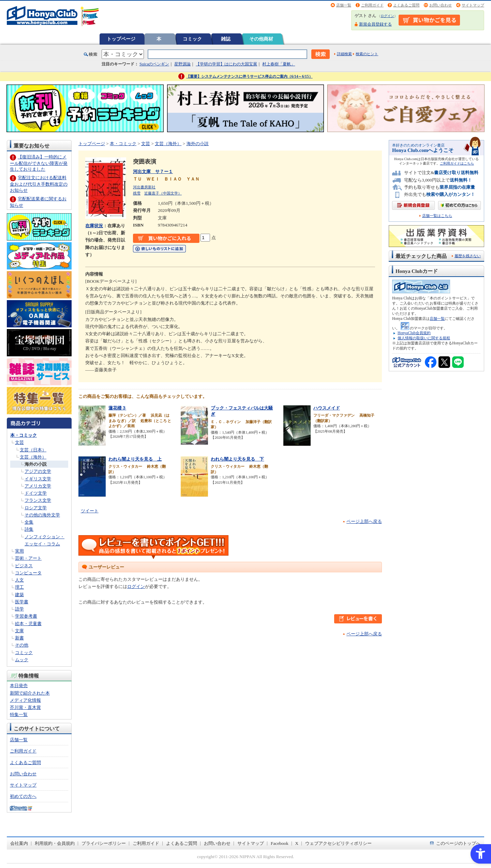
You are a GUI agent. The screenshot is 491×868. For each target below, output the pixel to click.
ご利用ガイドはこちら (457, 163)
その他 (22, 645)
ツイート (90, 511)
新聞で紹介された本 (30, 693)
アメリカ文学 (38, 486)
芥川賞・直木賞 (25, 707)
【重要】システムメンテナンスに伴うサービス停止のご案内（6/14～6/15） (249, 76)
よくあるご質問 (406, 5)
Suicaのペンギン (154, 64)
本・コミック (24, 435)
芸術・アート (28, 558)
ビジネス (24, 566)
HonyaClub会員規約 (414, 333)
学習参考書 (26, 616)
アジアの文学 (38, 471)
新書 (19, 638)
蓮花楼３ (117, 408)
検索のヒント (367, 54)
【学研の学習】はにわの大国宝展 (226, 64)
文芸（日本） (33, 450)
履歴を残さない (468, 256)
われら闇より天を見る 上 (135, 459)
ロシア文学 (36, 508)
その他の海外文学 (42, 515)
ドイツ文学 (36, 493)
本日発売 (19, 686)
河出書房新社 (144, 187)
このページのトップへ (458, 843)
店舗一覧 (344, 5)
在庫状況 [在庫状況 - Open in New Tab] (94, 226)
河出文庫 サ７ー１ (153, 172)
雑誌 (226, 39)
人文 (19, 580)
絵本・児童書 (28, 624)
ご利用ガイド (372, 5)
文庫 (19, 631)
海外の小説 (36, 464)
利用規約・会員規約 (55, 843)
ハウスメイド (327, 408)
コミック (192, 39)
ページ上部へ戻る (364, 521)
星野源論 (182, 64)
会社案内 (19, 843)
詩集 (29, 529)
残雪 (137, 193)
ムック (22, 660)
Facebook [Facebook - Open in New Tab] (280, 843)
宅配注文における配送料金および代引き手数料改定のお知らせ (39, 184)
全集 (29, 522)
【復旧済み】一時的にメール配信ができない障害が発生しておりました (39, 163)
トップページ (121, 39)
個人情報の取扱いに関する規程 (424, 338)
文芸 (19, 442)
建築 (19, 595)
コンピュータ (28, 573)
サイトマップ (473, 5)
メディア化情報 (25, 700)
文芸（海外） (33, 457)
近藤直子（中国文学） (163, 193)
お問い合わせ (441, 5)
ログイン (387, 16)
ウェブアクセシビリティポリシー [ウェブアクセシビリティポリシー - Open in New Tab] (338, 843)
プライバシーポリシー (104, 843)
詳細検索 (344, 54)
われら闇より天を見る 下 (237, 459)
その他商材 (261, 39)
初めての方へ (23, 796)
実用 (19, 551)
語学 (19, 609)
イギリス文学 (38, 479)
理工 (19, 587)
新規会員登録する (375, 24)
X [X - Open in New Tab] (297, 843)
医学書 (22, 602)
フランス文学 (38, 500)
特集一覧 (19, 715)
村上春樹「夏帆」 (279, 64)
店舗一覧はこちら (437, 216)
